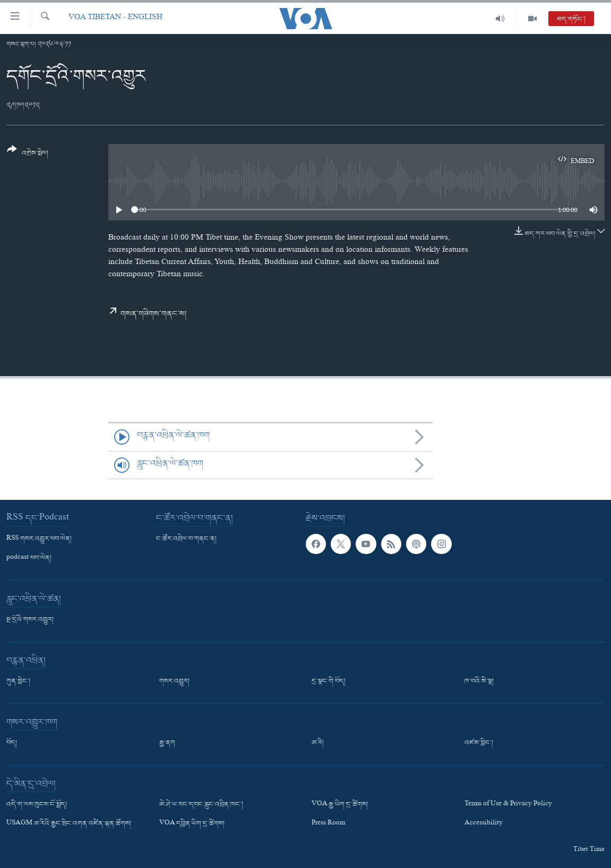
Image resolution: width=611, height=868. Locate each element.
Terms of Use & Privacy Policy (508, 805)
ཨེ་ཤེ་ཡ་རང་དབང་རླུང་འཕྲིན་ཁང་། (201, 805)
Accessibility (484, 824)
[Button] (28, 155)
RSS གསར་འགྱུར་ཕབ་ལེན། (39, 539)
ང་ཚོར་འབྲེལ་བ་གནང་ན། (186, 539)
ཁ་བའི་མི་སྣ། (479, 682)
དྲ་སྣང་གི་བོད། (329, 682)
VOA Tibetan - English (115, 18)
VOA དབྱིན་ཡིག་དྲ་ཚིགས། (192, 824)
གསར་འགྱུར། (174, 682)
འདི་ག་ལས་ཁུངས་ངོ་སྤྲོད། (37, 805)
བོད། (12, 743)
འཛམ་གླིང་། (479, 743)
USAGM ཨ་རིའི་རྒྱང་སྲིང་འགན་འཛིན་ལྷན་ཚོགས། (69, 824)
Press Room (328, 824)
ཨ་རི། (318, 743)
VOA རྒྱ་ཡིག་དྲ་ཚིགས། (340, 805)
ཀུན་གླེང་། (18, 682)
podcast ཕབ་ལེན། (29, 558)
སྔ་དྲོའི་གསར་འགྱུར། (30, 620)
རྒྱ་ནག (167, 743)
